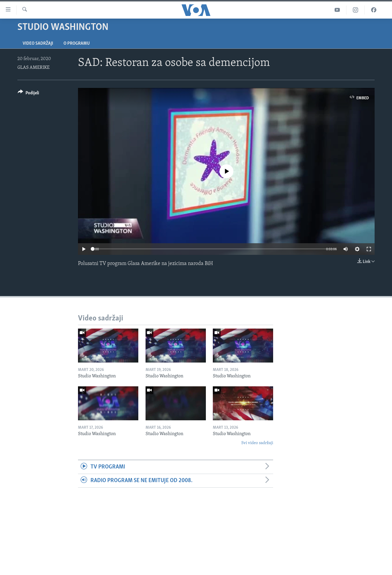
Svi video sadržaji (257, 443)
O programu (77, 44)
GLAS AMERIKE (33, 68)
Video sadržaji (38, 44)
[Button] (28, 94)
